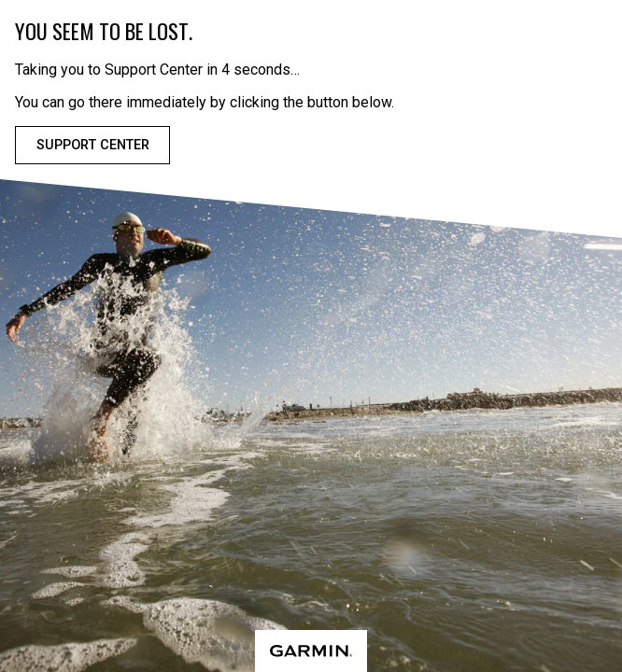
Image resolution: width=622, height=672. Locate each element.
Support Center (93, 145)
